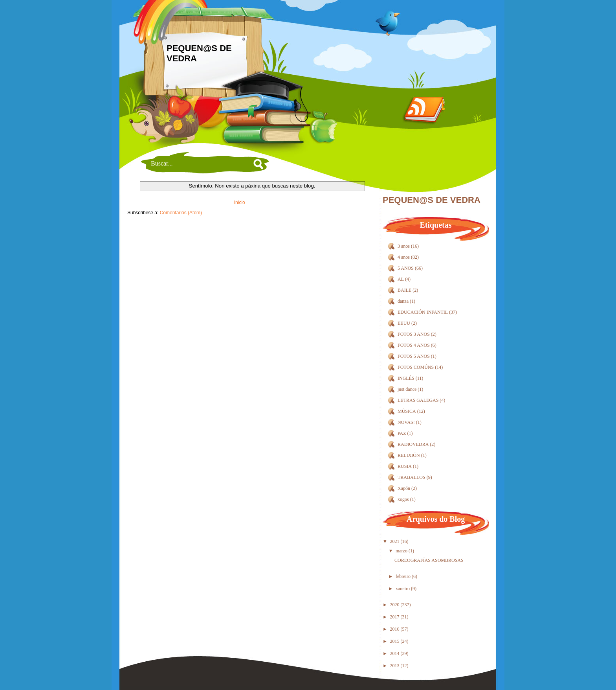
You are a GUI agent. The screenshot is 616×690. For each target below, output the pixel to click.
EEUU (404, 323)
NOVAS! (406, 422)
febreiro (403, 576)
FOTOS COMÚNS (416, 367)
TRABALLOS (412, 477)
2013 (395, 666)
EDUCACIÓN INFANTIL (423, 312)
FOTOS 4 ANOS (414, 345)
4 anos (404, 257)
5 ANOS (406, 268)
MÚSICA (407, 411)
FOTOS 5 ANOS (414, 356)
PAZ (402, 433)
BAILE (404, 290)
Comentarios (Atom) (181, 213)
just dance (407, 389)
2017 (395, 617)
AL (401, 279)
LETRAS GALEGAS (418, 400)
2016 (395, 629)
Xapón (404, 488)
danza (403, 301)
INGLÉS (406, 378)
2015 (395, 641)
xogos (403, 499)
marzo (401, 551)
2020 (395, 605)
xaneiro (403, 589)
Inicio (240, 202)
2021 (395, 541)
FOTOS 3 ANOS (414, 334)
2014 (395, 653)
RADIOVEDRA (413, 444)
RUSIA (405, 466)
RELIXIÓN (409, 455)
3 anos (404, 246)
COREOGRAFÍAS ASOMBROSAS (429, 560)
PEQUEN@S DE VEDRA (432, 200)
